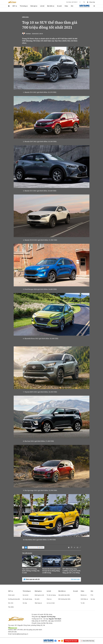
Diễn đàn (25, 17)
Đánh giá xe (34, 6)
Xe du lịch (26, 595)
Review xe (84, 595)
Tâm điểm (11, 607)
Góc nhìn (11, 603)
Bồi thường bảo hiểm (64, 599)
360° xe (15, 6)
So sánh (37, 599)
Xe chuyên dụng (27, 599)
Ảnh (72, 6)
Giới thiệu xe (84, 599)
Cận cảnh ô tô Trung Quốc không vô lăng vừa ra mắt (31, 571)
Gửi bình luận (75, 579)
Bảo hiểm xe (51, 6)
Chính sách (11, 595)
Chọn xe (49, 599)
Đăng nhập (92, 2)
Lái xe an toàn (51, 603)
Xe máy (25, 603)
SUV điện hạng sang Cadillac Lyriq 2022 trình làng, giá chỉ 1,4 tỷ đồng (71, 571)
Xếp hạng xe (38, 603)
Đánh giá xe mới (39, 595)
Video (66, 6)
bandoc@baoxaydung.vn (20, 634)
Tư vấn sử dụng (51, 595)
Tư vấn (83, 603)
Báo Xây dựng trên (36, 547)
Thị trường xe (24, 6)
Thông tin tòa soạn (71, 641)
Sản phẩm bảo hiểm (64, 595)
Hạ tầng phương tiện (14, 599)
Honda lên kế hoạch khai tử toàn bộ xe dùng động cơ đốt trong (51, 571)
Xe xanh (59, 6)
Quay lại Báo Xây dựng (87, 641)
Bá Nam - (29, 34)
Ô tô (92, 595)
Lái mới (42, 6)
